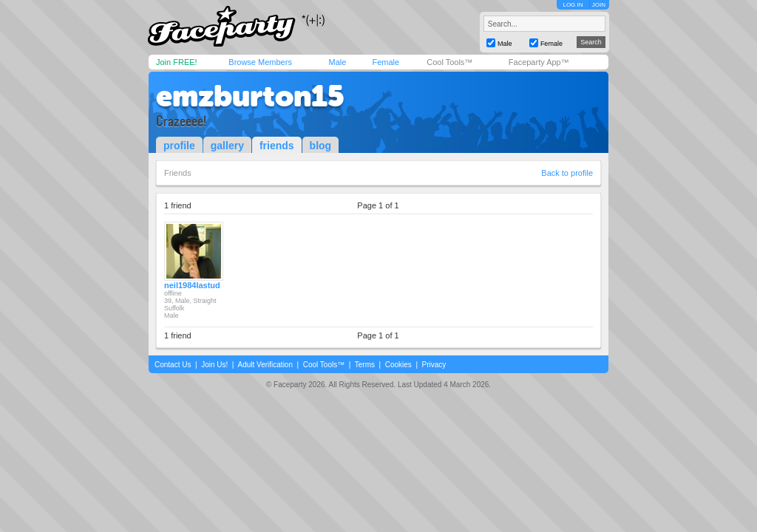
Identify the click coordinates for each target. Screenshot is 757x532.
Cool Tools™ (449, 62)
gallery (227, 146)
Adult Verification (265, 365)
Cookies (398, 365)
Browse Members (260, 62)
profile (179, 146)
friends (277, 146)
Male (337, 62)
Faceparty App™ (539, 62)
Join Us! (214, 365)
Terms (365, 365)
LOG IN (573, 5)
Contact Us (173, 365)
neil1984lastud (192, 285)
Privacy (434, 365)
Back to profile (567, 173)
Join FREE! (177, 62)
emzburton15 (250, 96)
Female (386, 62)
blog (321, 146)
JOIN (599, 5)
